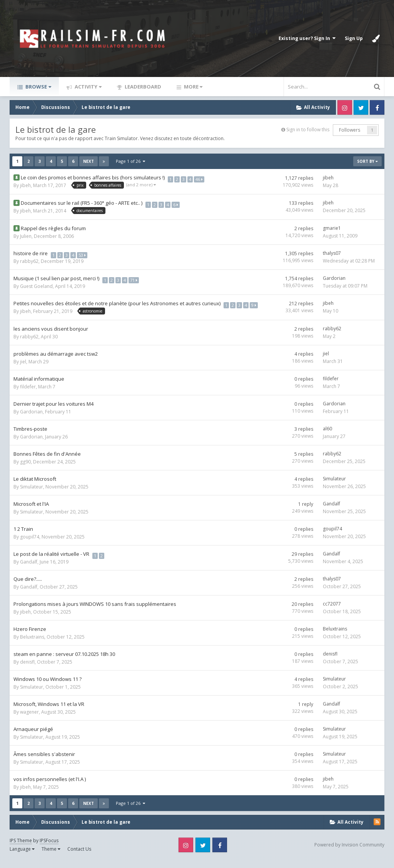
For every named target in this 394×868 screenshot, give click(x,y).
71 (136, 278)
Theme (51, 857)
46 (201, 177)
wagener (29, 720)
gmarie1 (332, 228)
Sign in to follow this (308, 130)
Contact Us (79, 857)
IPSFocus (49, 848)
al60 (327, 436)
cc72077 (332, 611)
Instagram (345, 107)
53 (84, 253)
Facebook (377, 107)
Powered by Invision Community (349, 852)
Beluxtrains (32, 645)
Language (22, 857)
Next (88, 161)
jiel (23, 369)
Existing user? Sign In (307, 38)
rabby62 (29, 261)
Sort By (367, 161)
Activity (88, 87)
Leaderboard (142, 87)
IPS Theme (21, 848)
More (193, 87)
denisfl (27, 670)
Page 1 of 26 (130, 161)
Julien (26, 236)
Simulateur (32, 494)
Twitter (361, 107)
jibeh (25, 185)
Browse (38, 87)
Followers (350, 130)
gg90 (25, 469)
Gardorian (334, 278)
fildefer (28, 394)
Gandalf (331, 511)
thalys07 (332, 253)
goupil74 (30, 544)
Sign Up (354, 38)
